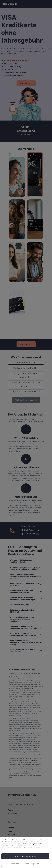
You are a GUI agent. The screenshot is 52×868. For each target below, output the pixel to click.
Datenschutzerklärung (25, 844)
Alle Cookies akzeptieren (25, 856)
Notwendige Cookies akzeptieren (25, 864)
